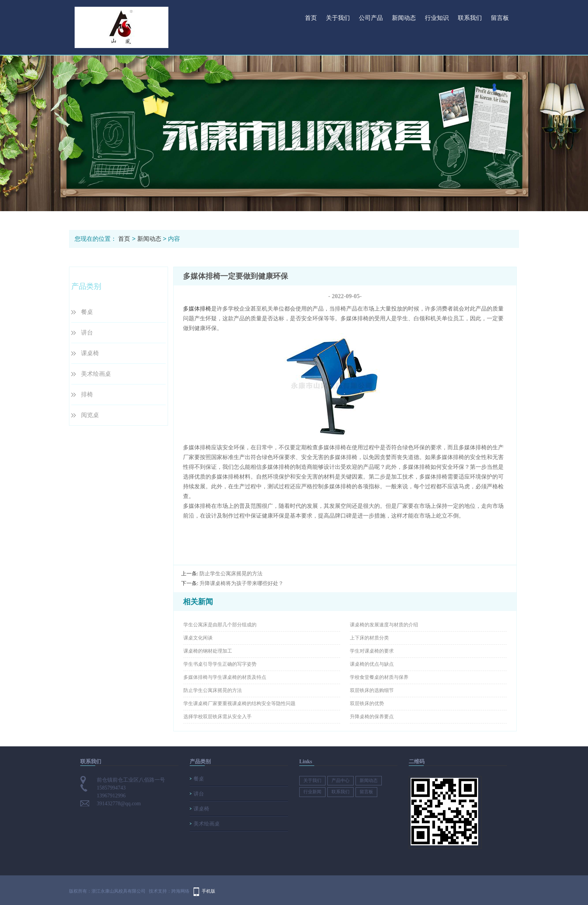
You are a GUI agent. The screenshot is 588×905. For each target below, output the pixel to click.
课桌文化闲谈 (198, 638)
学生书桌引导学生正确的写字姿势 (220, 664)
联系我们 (470, 18)
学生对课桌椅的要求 (372, 651)
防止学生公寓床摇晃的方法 (231, 574)
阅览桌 (90, 415)
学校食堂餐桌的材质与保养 (379, 677)
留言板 (500, 18)
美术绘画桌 (96, 374)
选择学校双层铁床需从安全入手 (217, 717)
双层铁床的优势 (367, 703)
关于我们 (338, 18)
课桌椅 (90, 353)
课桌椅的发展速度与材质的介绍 (384, 625)
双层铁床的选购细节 (372, 690)
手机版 (208, 891)
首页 (311, 18)
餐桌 (87, 312)
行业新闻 (312, 792)
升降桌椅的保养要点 (372, 717)
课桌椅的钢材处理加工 (208, 651)
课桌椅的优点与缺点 (372, 664)
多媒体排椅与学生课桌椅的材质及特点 (225, 677)
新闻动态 (404, 18)
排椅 (87, 394)
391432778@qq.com (119, 804)
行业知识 (437, 18)
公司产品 (371, 18)
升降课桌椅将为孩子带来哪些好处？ (241, 583)
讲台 (87, 332)
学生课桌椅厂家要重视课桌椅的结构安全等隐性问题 (239, 703)
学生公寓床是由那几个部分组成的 (220, 625)
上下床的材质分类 (369, 638)
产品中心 (340, 780)
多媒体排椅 (197, 309)
